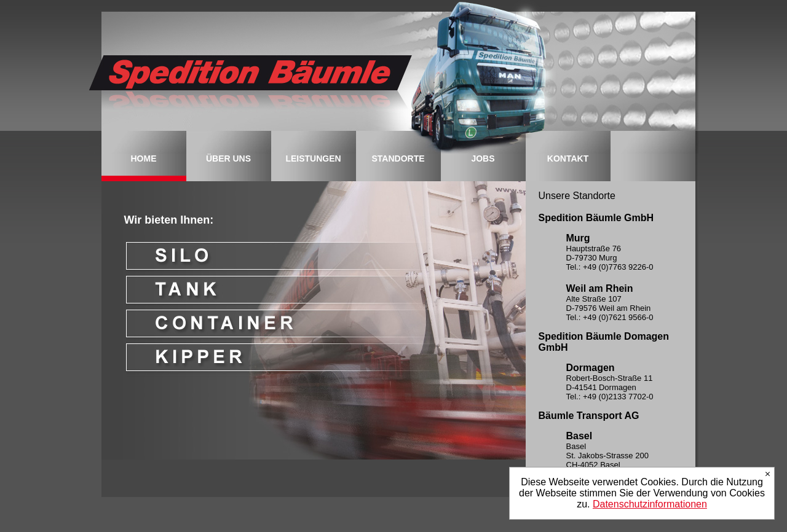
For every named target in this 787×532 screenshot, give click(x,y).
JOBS (483, 158)
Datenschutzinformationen (650, 504)
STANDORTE (398, 158)
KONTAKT (568, 158)
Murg (578, 238)
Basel (579, 436)
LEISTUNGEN (313, 158)
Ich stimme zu (768, 474)
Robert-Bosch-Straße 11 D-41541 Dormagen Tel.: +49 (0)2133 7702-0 (610, 387)
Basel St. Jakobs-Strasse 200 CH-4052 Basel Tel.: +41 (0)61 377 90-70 (611, 460)
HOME (144, 158)
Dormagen (591, 368)
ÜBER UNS (228, 158)
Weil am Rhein (600, 288)
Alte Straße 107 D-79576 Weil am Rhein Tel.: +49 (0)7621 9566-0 (610, 308)
